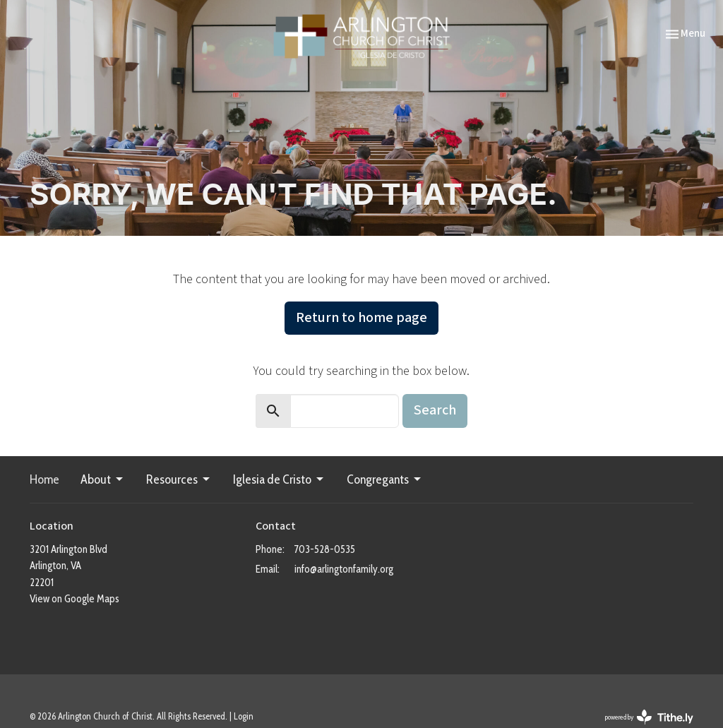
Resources (179, 479)
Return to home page (361, 318)
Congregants (385, 479)
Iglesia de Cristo (279, 479)
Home (44, 479)
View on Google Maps (74, 599)
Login (244, 716)
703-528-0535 (325, 549)
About (103, 479)
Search (435, 410)
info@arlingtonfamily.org (344, 569)
